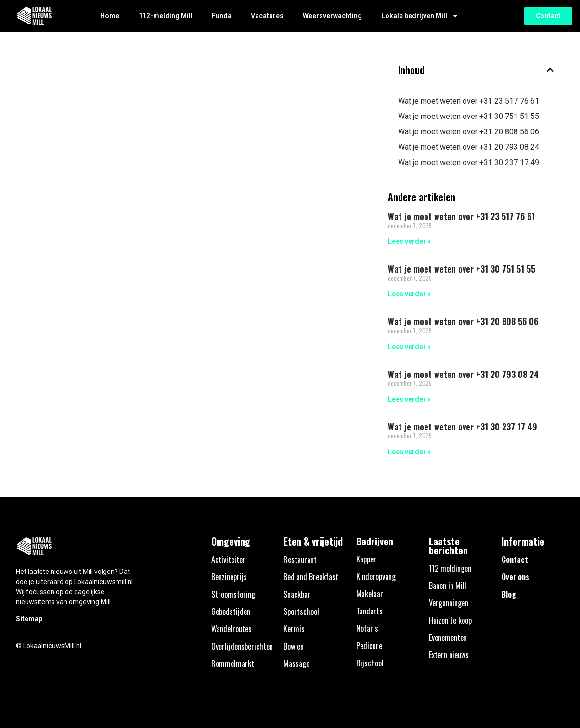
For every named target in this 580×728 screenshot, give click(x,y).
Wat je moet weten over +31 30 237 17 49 (469, 162)
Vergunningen (449, 603)
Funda (222, 16)
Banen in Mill (448, 585)
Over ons (516, 577)
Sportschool (301, 611)
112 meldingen (450, 568)
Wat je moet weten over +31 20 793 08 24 (469, 147)
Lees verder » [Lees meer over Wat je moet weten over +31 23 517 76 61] (409, 241)
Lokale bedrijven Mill (420, 16)
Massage (296, 663)
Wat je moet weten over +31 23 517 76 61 (469, 101)
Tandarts (369, 611)
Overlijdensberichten (242, 646)
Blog (509, 594)
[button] (550, 70)
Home (110, 16)
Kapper (366, 559)
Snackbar (297, 594)
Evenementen (448, 637)
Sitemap (29, 619)
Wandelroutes (232, 629)
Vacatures (267, 16)
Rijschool (370, 663)
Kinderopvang (376, 576)
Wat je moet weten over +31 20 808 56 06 (469, 132)
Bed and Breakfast (311, 577)
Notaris (367, 628)
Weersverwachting (332, 16)
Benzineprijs (229, 577)
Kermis (294, 629)
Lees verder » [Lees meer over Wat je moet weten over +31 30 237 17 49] (409, 452)
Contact (515, 559)
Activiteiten (229, 559)
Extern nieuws (449, 655)
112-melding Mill (166, 16)
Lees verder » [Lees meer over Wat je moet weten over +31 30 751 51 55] (409, 294)
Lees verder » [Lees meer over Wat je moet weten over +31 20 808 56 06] (409, 347)
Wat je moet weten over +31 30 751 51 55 (469, 116)
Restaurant (300, 559)
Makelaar (370, 594)
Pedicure (369, 646)
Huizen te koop (450, 620)
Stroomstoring (233, 594)
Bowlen (294, 646)
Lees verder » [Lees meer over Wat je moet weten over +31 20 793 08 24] (409, 399)
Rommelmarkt (233, 663)
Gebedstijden (231, 611)
